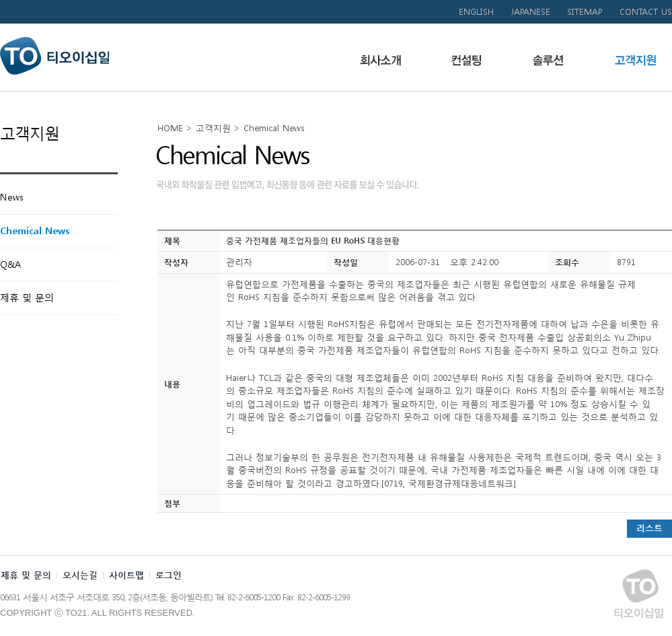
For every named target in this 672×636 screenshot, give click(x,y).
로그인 (169, 575)
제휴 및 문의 (26, 575)
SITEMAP (585, 12)
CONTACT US (646, 12)
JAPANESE (530, 12)
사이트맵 (126, 575)
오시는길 (80, 575)
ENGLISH (476, 12)
